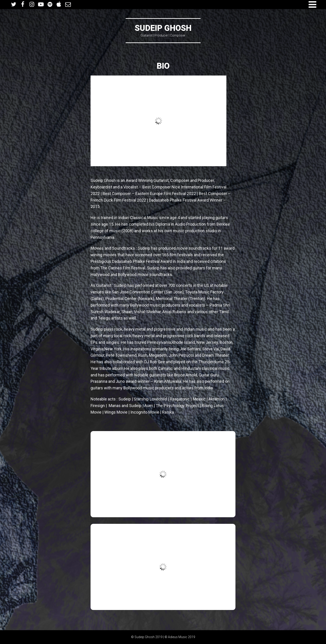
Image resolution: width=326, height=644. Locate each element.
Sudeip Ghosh (163, 28)
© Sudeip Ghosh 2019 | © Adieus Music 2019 (163, 637)
